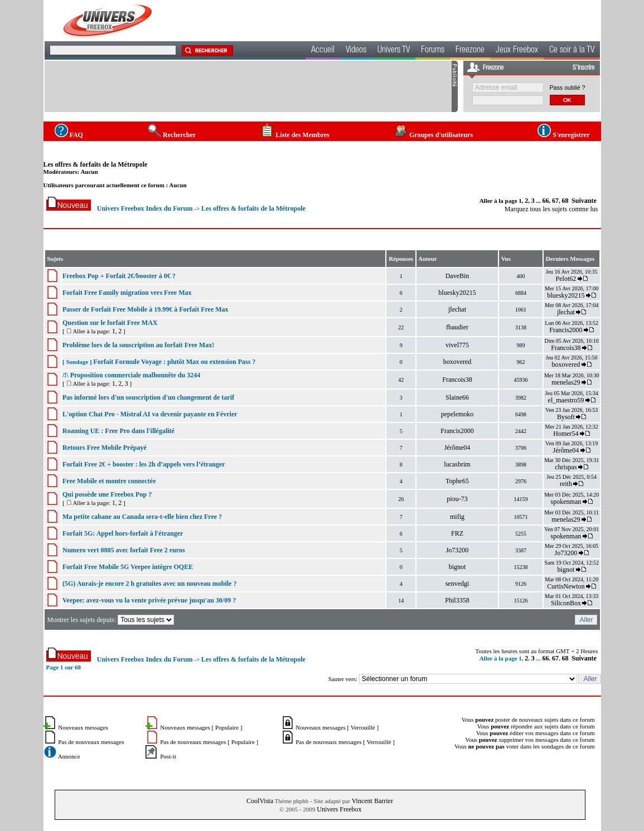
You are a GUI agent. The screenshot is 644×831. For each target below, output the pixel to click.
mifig (457, 517)
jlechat (457, 309)
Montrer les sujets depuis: (111, 620)
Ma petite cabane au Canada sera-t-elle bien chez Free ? (142, 517)
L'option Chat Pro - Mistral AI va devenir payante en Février (150, 414)
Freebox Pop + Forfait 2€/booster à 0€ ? (119, 276)
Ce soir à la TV (572, 51)
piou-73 (457, 499)
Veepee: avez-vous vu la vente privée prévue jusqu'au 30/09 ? (149, 600)
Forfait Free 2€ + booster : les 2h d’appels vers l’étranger (144, 464)
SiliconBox (566, 603)
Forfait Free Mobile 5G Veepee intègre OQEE (128, 567)
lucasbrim (457, 464)
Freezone (470, 51)
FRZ (457, 533)
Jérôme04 (457, 448)
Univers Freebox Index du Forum (145, 208)
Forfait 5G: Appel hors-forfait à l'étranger (123, 533)
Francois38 (566, 348)
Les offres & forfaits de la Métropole (96, 164)
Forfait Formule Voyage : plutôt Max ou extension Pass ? (174, 362)
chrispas (566, 467)
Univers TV (394, 51)
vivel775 (457, 345)
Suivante (584, 201)
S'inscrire (584, 68)
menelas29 (566, 382)
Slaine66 (457, 397)
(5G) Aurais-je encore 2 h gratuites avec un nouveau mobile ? (149, 584)
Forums (433, 51)
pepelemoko (457, 414)
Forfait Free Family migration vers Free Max (127, 293)
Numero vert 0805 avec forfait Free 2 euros (124, 550)
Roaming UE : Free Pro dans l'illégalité (118, 431)
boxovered (457, 362)
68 (565, 201)
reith (566, 484)
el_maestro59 (566, 400)
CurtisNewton (566, 586)
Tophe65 (457, 481)
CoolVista (260, 801)
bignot (457, 567)
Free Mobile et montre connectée (109, 481)
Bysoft (566, 417)
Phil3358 (457, 600)
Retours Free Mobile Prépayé (105, 448)
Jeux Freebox (517, 51)
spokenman (566, 502)
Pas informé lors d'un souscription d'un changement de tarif (148, 397)
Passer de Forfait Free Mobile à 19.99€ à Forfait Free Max (146, 309)
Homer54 (566, 434)
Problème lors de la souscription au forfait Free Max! (138, 345)
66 (546, 201)
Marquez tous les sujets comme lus (551, 209)
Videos (356, 51)
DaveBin (457, 276)
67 (555, 201)
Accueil (323, 51)
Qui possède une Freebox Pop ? (107, 494)
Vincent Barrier (372, 801)
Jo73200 (457, 550)
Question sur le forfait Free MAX (110, 323)
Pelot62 (566, 279)
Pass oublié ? (568, 88)
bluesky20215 (457, 293)
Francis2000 (566, 330)
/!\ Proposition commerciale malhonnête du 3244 (131, 375)
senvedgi (457, 584)
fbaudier (457, 327)
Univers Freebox (339, 809)
